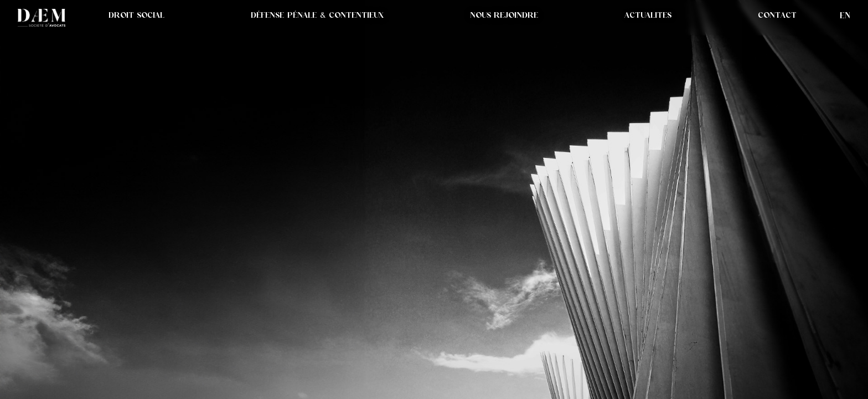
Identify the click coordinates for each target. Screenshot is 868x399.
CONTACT (777, 15)
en (845, 15)
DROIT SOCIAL (136, 15)
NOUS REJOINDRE (504, 15)
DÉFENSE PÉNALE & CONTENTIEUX (317, 15)
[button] (648, 15)
